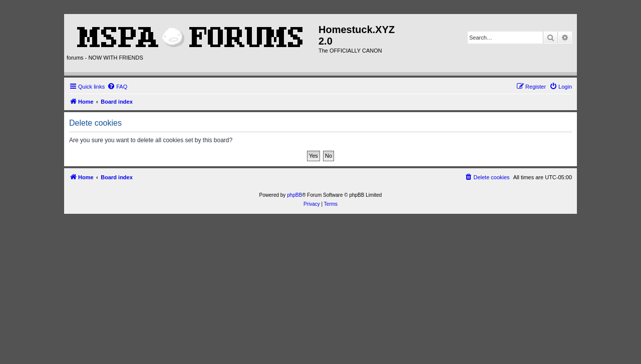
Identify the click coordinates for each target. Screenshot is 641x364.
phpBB (294, 195)
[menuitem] (117, 87)
